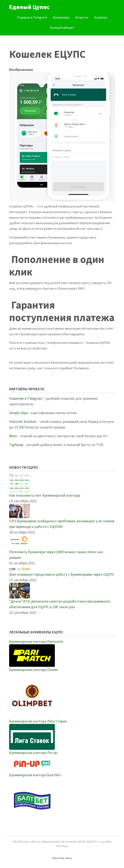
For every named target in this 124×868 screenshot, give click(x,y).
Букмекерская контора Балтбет (35, 775)
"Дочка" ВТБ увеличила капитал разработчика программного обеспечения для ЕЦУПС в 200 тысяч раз (60, 604)
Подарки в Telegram (32, 17)
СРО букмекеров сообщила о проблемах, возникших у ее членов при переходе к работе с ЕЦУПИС (62, 524)
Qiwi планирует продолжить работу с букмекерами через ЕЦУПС (62, 574)
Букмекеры (61, 17)
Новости (82, 17)
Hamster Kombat (23, 421)
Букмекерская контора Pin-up (33, 753)
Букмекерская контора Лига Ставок (38, 721)
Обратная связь (62, 858)
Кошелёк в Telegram (26, 398)
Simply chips (19, 413)
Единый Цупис (29, 7)
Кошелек (101, 17)
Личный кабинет (62, 28)
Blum (13, 436)
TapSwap (16, 445)
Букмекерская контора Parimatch (36, 641)
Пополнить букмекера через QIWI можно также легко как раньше (56, 555)
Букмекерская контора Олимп (34, 670)
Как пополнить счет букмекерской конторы (45, 495)
